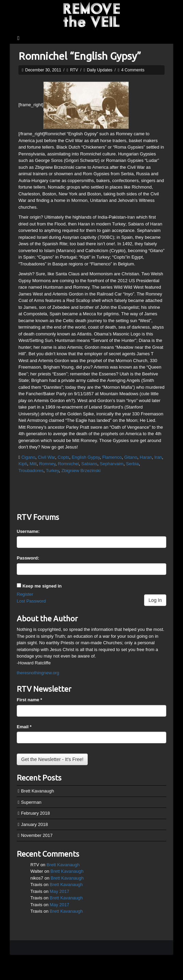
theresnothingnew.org (38, 673)
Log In (155, 600)
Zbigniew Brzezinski (81, 471)
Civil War (47, 457)
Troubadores (31, 471)
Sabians (89, 464)
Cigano (28, 457)
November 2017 (37, 835)
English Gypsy (86, 457)
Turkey (52, 471)
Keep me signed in (42, 586)
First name (29, 700)
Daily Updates (100, 70)
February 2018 (35, 813)
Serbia (132, 464)
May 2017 (60, 891)
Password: (28, 558)
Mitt (33, 464)
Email (24, 727)
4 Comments (133, 70)
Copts (64, 457)
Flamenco (112, 457)
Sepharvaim (111, 464)
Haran (146, 457)
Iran (158, 457)
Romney (47, 464)
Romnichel (68, 464)
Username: (28, 531)
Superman (31, 802)
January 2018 (34, 824)
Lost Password (31, 601)
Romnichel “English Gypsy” (80, 56)
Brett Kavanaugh (37, 791)
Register (25, 594)
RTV (74, 70)
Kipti (23, 464)
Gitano (131, 457)
